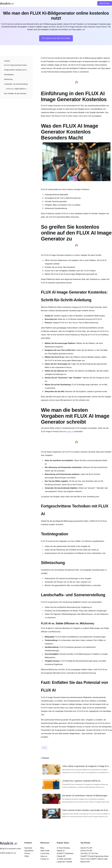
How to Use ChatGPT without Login (94, 859)
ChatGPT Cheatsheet (65, 853)
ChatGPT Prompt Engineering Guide (94, 856)
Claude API (61, 856)
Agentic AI (61, 851)
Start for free (105, 3)
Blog (42, 848)
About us (44, 856)
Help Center (45, 851)
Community (45, 853)
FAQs (27, 856)
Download (28, 848)
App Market (29, 851)
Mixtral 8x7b (85, 862)
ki (45, 748)
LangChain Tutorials (64, 862)
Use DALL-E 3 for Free (89, 853)
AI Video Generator (64, 859)
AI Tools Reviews (63, 848)
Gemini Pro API (86, 848)
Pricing (27, 853)
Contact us (45, 859)
